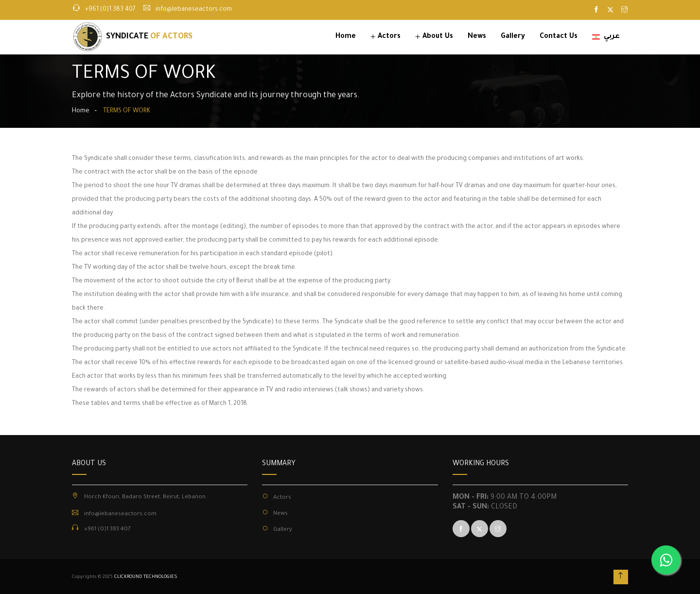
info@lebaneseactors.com (194, 10)
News (477, 37)
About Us (438, 37)
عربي (606, 37)
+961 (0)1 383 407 (110, 10)
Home (346, 37)
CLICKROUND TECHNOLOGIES (146, 577)
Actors (389, 37)
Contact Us (559, 37)
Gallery (513, 37)
